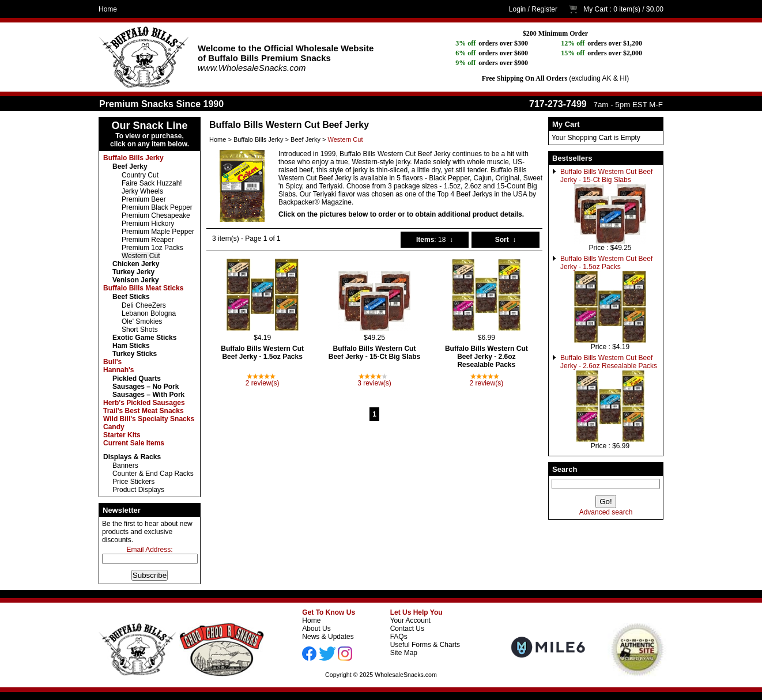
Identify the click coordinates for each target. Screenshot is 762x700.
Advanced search (606, 512)
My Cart (595, 9)
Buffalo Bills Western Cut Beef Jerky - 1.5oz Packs (606, 263)
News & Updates (328, 637)
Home (108, 9)
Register (544, 9)
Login (517, 9)
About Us (316, 629)
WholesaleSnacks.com (406, 675)
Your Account (410, 620)
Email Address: (149, 550)
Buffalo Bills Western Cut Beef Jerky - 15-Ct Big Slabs (606, 176)
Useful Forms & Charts (425, 645)
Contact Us (407, 629)
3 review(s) (374, 383)
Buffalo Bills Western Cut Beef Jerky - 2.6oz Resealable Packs (609, 362)
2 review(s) (263, 383)
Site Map (404, 653)
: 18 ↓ (435, 240)
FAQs (399, 637)
